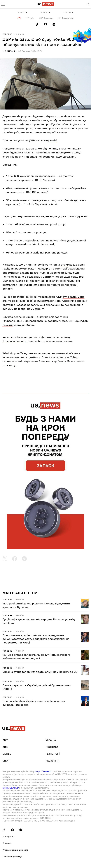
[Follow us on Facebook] (45, 24)
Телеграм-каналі (14, 341)
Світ (5, 740)
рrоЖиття (52, 761)
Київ (5, 747)
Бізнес (7, 754)
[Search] (88, 4)
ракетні (8, 325)
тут (15, 365)
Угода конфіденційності (15, 850)
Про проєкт (8, 836)
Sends (62, 361)
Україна (20, 34)
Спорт (7, 761)
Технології (53, 754)
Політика (52, 747)
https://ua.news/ (43, 771)
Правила (7, 843)
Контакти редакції (12, 857)
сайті (54, 140)
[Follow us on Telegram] (54, 24)
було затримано (73, 297)
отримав (66, 265)
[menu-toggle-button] (3, 4)
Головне (7, 34)
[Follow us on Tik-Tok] (37, 24)
